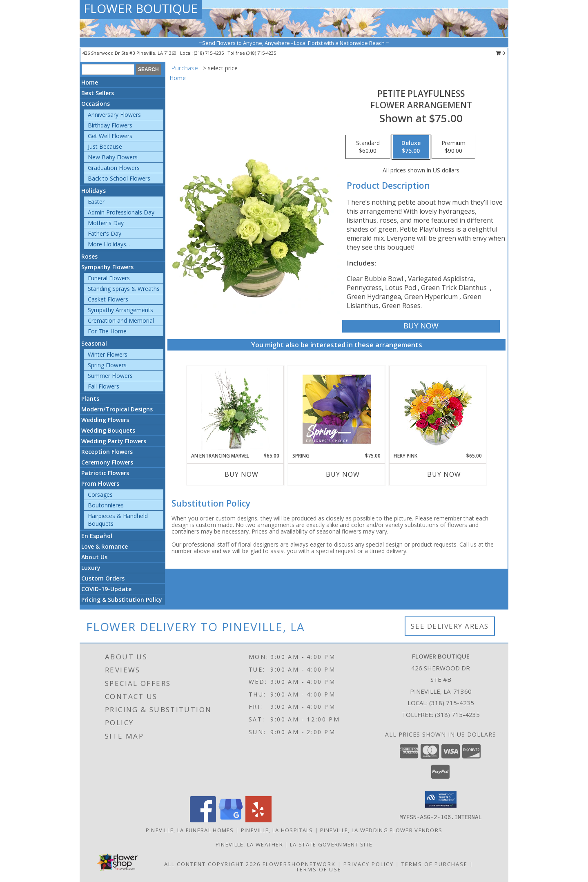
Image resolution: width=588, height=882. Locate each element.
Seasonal (94, 343)
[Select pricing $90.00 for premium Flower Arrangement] (453, 147)
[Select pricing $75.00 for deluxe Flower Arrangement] (411, 147)
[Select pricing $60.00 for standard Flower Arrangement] (368, 147)
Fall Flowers (104, 386)
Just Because (105, 146)
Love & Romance (105, 546)
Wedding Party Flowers (114, 441)
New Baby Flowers (113, 157)
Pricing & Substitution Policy (122, 600)
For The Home (107, 331)
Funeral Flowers (109, 278)
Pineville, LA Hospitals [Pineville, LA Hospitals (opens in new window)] (277, 830)
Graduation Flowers (114, 168)
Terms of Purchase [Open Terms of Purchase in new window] (434, 864)
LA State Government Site (331, 844)
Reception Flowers (107, 452)
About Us (94, 557)
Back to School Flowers (119, 178)
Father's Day (105, 233)
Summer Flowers (110, 376)
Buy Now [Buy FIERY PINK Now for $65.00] (444, 474)
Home (90, 82)
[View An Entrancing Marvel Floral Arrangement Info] (235, 409)
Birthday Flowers (110, 125)
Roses (89, 256)
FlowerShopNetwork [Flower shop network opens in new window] (299, 864)
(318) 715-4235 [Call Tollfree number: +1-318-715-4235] (457, 715)
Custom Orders (103, 578)
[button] (441, 799)
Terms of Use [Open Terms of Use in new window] (319, 869)
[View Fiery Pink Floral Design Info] (438, 409)
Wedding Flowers (105, 420)
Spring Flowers (107, 365)
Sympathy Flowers (107, 267)
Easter (96, 202)
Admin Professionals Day (121, 212)
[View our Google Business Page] (231, 820)
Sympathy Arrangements (120, 310)
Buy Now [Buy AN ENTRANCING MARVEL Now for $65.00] (242, 474)
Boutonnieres (106, 505)
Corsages (100, 495)
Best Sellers (98, 93)
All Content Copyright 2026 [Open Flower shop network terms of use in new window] (212, 864)
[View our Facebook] (203, 820)
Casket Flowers (108, 299)
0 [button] (500, 53)
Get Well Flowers (110, 136)
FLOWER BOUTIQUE (141, 8)
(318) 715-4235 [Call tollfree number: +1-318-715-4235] (261, 53)
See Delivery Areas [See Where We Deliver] (450, 626)
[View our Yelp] (258, 820)
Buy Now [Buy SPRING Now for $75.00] (343, 474)
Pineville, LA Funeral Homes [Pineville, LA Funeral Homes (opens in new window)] (190, 830)
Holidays (94, 191)
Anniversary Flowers (114, 115)
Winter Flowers (108, 354)
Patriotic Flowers (105, 473)
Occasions (96, 104)
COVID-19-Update (106, 589)
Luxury (91, 568)
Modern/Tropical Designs (117, 409)
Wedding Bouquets (108, 430)
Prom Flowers (100, 483)
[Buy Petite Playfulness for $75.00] (421, 326)
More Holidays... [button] (109, 244)
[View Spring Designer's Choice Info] (337, 409)
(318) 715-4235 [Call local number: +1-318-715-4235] (209, 53)
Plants (90, 399)
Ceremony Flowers (107, 462)
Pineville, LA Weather (249, 844)
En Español (97, 536)
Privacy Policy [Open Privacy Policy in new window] (369, 864)
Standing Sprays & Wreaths (124, 289)
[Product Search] (108, 69)
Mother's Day (106, 223)
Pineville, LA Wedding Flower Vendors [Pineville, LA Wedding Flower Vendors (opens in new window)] (381, 830)
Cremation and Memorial (121, 320)
